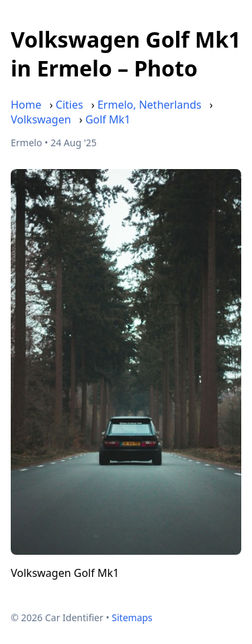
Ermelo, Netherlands (150, 105)
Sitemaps (132, 618)
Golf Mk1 (108, 119)
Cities (70, 105)
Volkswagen (41, 119)
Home (26, 105)
